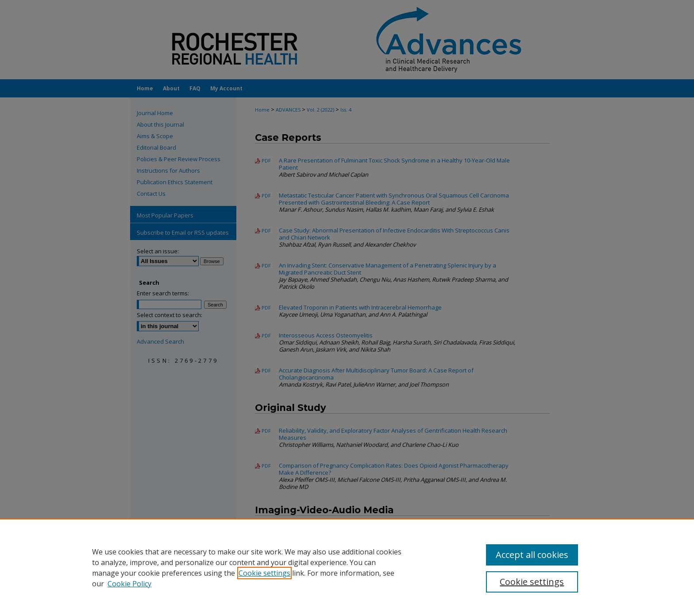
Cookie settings (264, 573)
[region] (347, 567)
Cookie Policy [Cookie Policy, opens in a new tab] (129, 584)
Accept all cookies (532, 555)
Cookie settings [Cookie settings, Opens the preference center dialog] (532, 582)
